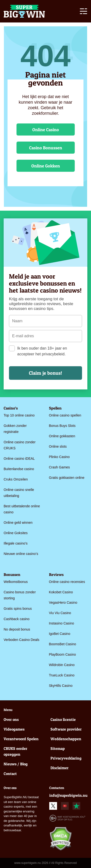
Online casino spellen (65, 415)
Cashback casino (17, 619)
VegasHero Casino (63, 603)
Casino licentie (63, 719)
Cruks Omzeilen (16, 479)
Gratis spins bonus (18, 609)
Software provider (66, 729)
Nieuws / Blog (16, 764)
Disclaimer (59, 768)
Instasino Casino (62, 623)
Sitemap (58, 748)
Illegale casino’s (16, 543)
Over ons (11, 719)
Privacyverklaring (66, 758)
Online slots (58, 446)
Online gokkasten (62, 436)
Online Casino (46, 130)
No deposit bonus (17, 629)
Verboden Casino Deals (21, 640)
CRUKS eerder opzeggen (15, 751)
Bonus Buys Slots (62, 426)
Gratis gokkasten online (67, 478)
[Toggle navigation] (83, 12)
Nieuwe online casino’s (21, 554)
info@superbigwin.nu (68, 795)
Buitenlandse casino (19, 469)
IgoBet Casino (60, 634)
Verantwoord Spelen (21, 739)
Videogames (14, 729)
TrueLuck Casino (62, 675)
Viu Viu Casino (60, 613)
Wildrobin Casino (62, 665)
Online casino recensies (67, 582)
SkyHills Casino (61, 686)
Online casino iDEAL (19, 459)
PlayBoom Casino (62, 654)
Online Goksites (16, 533)
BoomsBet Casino (63, 644)
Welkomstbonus (16, 582)
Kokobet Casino (61, 592)
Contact (10, 774)
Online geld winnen (18, 523)
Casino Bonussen (46, 148)
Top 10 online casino (19, 415)
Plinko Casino (59, 457)
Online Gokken (46, 166)
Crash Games (59, 467)
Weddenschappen (66, 739)
